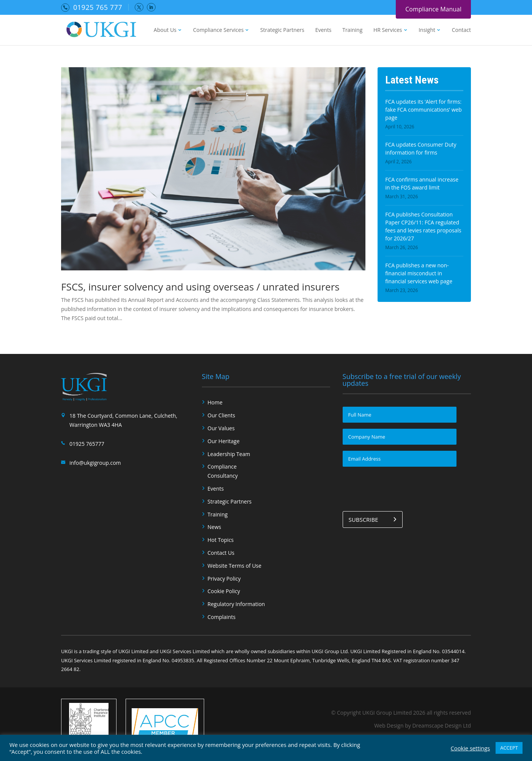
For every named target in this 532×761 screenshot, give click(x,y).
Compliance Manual (433, 9)
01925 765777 (87, 444)
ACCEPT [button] (509, 748)
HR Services (388, 30)
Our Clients (221, 415)
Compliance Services (218, 30)
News (214, 527)
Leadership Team (229, 454)
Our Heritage (224, 441)
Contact (461, 30)
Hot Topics (221, 540)
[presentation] (400, 488)
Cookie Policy (224, 591)
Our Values (221, 428)
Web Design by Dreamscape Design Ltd (423, 725)
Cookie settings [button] (471, 748)
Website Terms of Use (235, 566)
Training (352, 30)
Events (323, 30)
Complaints (222, 617)
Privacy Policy (224, 579)
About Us (165, 30)
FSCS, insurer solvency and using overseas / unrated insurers (200, 287)
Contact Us (221, 553)
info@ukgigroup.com (95, 463)
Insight (427, 30)
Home (215, 402)
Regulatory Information (236, 604)
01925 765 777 (98, 7)
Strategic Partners (282, 30)
